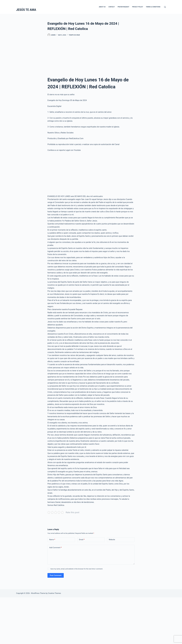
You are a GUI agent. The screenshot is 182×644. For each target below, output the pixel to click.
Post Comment (56, 575)
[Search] (165, 7)
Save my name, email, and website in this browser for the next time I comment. (77, 569)
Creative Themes (54, 593)
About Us (102, 7)
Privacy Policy (138, 7)
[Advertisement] (91, 57)
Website (112, 540)
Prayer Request (123, 7)
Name (52, 540)
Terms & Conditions (153, 7)
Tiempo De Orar (74, 35)
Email (82, 540)
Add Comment (55, 548)
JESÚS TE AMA (26, 10)
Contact (112, 7)
